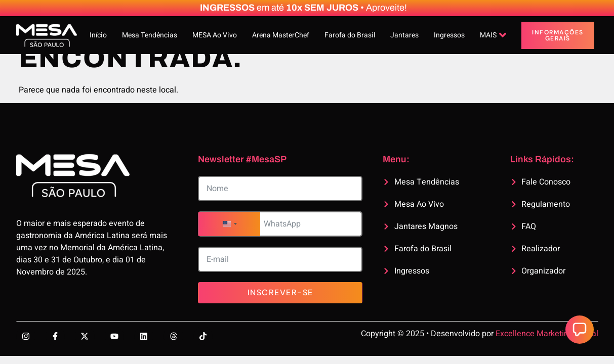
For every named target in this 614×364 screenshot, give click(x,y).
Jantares (404, 35)
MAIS (493, 35)
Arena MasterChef (281, 35)
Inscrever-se (280, 292)
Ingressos (449, 35)
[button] (580, 330)
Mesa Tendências (150, 35)
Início (98, 35)
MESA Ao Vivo (215, 35)
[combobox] (229, 224)
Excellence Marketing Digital (547, 334)
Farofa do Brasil (350, 35)
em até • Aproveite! (303, 8)
